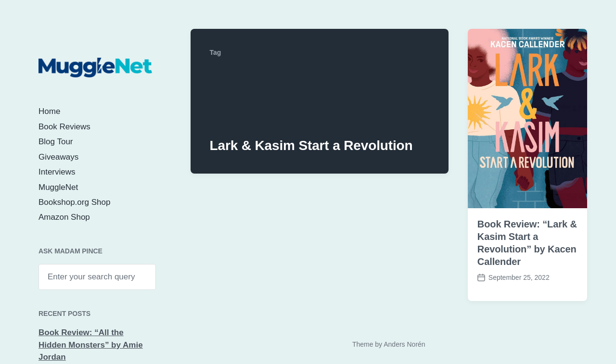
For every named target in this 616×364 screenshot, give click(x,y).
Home (49, 111)
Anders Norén (404, 344)
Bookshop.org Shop (74, 202)
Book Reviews (64, 127)
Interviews (57, 172)
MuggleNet (58, 187)
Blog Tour (56, 142)
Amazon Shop (64, 217)
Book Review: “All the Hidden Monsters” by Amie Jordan (91, 345)
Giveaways (58, 157)
